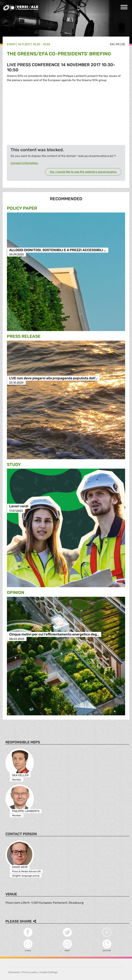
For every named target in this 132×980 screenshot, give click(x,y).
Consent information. (25, 163)
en (112, 44)
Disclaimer (14, 972)
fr (118, 44)
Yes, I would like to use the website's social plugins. (83, 172)
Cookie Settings (49, 972)
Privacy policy (30, 972)
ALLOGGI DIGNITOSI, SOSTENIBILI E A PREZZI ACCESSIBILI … (58, 250)
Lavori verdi (19, 506)
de (123, 44)
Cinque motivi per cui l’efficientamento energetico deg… (54, 634)
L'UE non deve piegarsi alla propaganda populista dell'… (53, 378)
